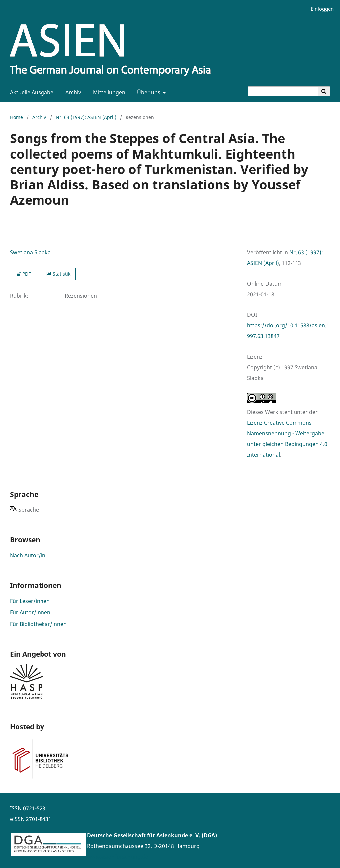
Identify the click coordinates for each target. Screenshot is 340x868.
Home (16, 117)
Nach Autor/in (28, 555)
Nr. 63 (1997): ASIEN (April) (86, 117)
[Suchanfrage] (283, 91)
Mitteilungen (108, 92)
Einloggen (320, 9)
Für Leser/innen (30, 601)
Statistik (58, 274)
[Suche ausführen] (324, 91)
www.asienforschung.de (118, 857)
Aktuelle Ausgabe (30, 92)
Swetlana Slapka (30, 252)
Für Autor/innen (30, 612)
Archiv (72, 92)
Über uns (148, 92)
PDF (23, 274)
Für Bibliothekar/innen (38, 624)
